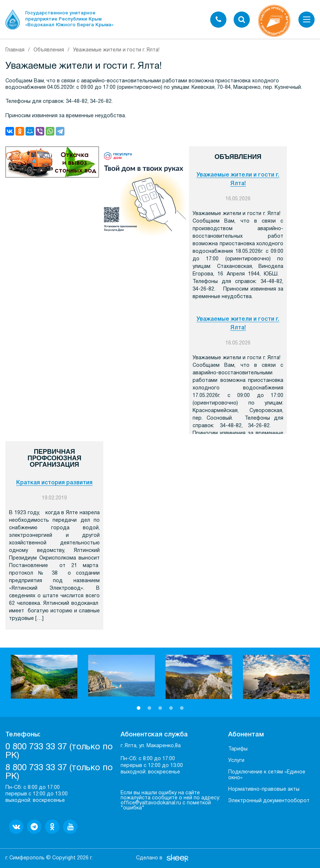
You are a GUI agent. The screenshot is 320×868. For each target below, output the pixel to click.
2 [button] (149, 708)
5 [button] (182, 708)
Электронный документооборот (269, 801)
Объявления (49, 50)
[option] (44, 677)
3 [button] (160, 708)
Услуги (236, 761)
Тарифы (238, 749)
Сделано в (149, 858)
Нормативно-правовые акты (264, 789)
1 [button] (139, 708)
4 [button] (171, 708)
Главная (15, 50)
